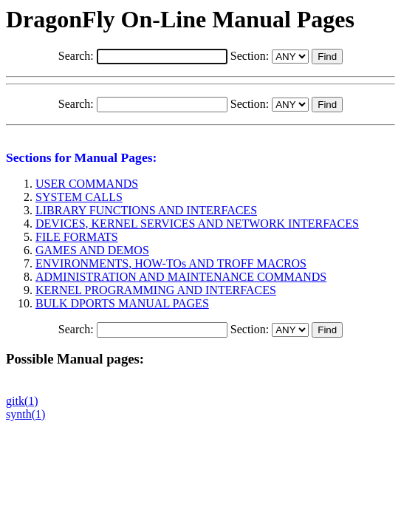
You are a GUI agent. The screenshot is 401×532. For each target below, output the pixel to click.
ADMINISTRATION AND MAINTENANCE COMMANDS (181, 277)
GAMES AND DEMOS (92, 250)
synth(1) (25, 414)
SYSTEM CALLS (79, 197)
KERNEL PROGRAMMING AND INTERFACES (156, 290)
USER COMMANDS (87, 184)
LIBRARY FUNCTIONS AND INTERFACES (146, 210)
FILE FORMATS (77, 237)
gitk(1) (22, 401)
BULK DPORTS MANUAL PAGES (122, 303)
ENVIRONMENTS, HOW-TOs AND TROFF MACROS (171, 263)
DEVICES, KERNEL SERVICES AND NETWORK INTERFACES (197, 224)
